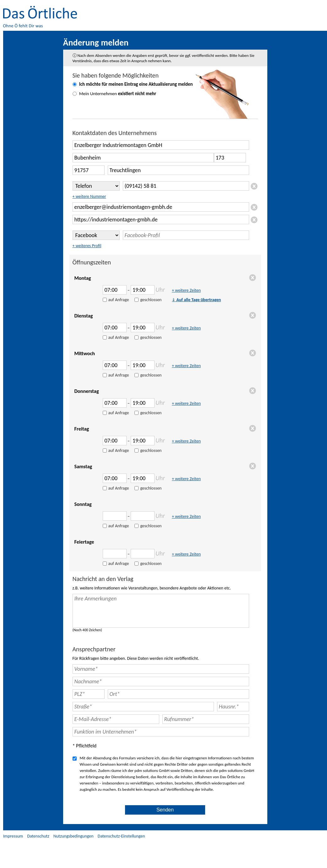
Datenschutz (38, 836)
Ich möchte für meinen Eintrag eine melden (136, 84)
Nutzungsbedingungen (74, 836)
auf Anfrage (119, 300)
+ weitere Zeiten (186, 290)
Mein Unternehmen (118, 94)
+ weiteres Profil (87, 246)
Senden (165, 810)
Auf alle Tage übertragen (196, 300)
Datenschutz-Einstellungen (121, 836)
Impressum (13, 836)
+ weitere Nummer (89, 196)
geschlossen (151, 300)
